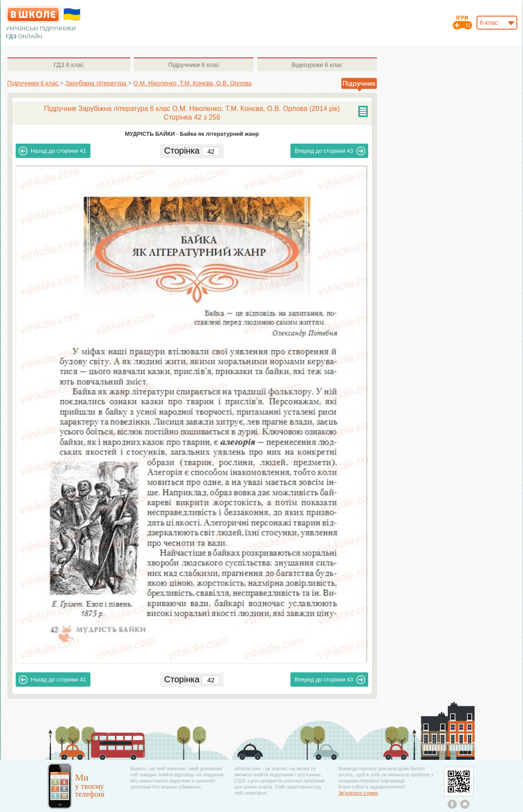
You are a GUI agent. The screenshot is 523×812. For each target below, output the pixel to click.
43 (330, 151)
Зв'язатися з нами (358, 793)
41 (52, 151)
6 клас (68, 65)
